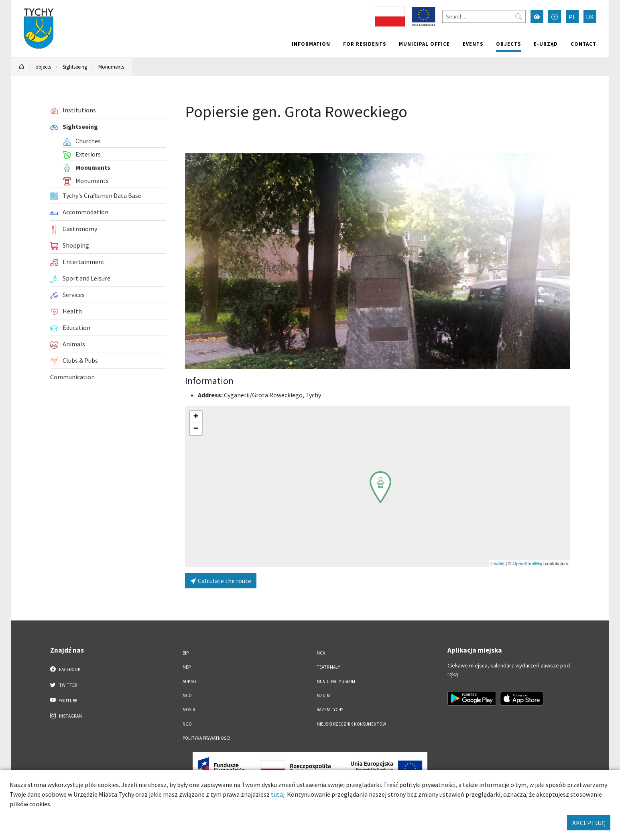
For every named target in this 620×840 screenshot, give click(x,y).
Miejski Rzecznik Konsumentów (351, 724)
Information (311, 44)
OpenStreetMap (528, 563)
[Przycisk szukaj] (518, 16)
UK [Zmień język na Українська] (590, 17)
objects (508, 44)
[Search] (484, 16)
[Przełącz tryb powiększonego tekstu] (555, 16)
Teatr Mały (328, 667)
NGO (187, 724)
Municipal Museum (336, 681)
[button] (380, 487)
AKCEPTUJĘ (589, 823)
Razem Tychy (330, 710)
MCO (187, 696)
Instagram (66, 716)
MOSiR (189, 710)
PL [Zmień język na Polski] (572, 17)
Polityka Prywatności (206, 738)
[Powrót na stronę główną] (21, 67)
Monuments (111, 67)
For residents (365, 44)
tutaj (278, 794)
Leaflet (498, 563)
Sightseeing (75, 67)
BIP (186, 653)
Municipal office (424, 44)
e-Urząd (546, 44)
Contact (583, 44)
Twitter (64, 685)
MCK (321, 653)
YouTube (64, 700)
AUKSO (189, 681)
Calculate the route (221, 581)
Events (473, 44)
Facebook (66, 669)
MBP (187, 667)
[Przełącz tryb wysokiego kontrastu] (537, 16)
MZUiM (323, 696)
